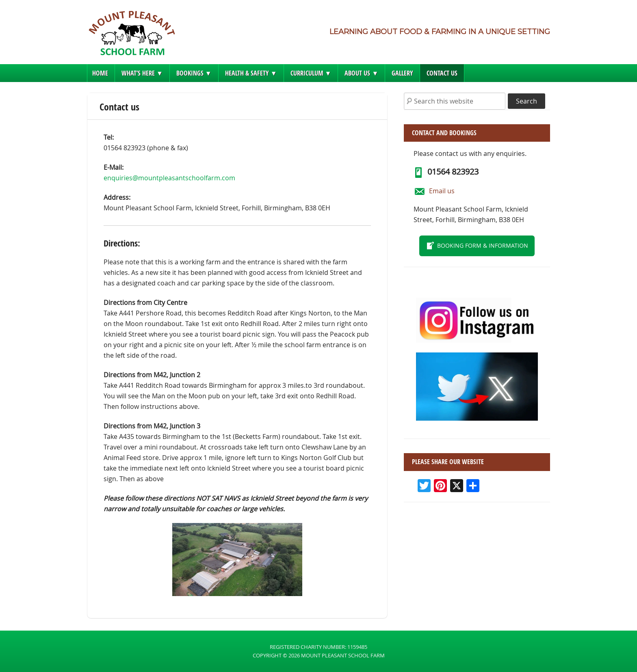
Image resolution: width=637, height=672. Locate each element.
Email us (442, 191)
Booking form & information (483, 245)
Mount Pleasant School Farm (132, 35)
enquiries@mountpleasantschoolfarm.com (169, 178)
